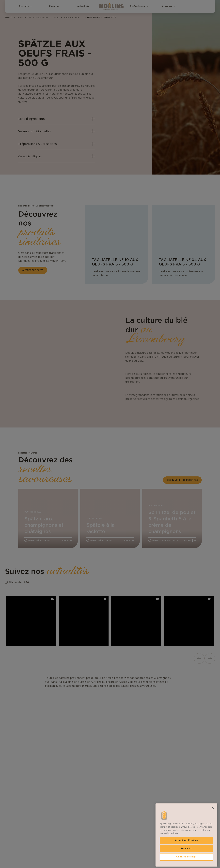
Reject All (187, 849)
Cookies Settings (187, 857)
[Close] (213, 808)
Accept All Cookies (186, 840)
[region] (186, 835)
